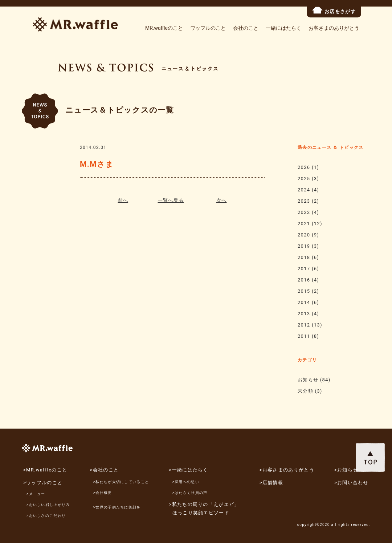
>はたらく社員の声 (190, 493)
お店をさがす (334, 10)
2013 (304, 314)
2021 (304, 224)
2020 (304, 235)
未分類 (305, 391)
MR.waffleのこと (164, 28)
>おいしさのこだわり (46, 516)
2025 (304, 179)
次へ (222, 200)
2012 (304, 325)
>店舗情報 (271, 483)
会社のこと (246, 28)
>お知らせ (346, 470)
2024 (304, 190)
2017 (304, 269)
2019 (304, 246)
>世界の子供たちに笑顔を (117, 507)
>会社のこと (105, 470)
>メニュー (36, 494)
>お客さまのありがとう (287, 470)
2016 (304, 280)
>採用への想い (186, 482)
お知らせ (308, 380)
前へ (123, 200)
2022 (304, 212)
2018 (304, 257)
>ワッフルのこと (43, 483)
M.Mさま (97, 164)
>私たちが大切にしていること (121, 482)
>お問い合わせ (351, 483)
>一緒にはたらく (189, 470)
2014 (304, 302)
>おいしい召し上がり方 (48, 505)
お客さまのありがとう (334, 28)
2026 (304, 167)
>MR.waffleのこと (45, 470)
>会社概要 (103, 493)
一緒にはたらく (283, 28)
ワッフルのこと (208, 28)
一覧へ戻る (171, 200)
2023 (304, 201)
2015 (304, 291)
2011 (304, 336)
